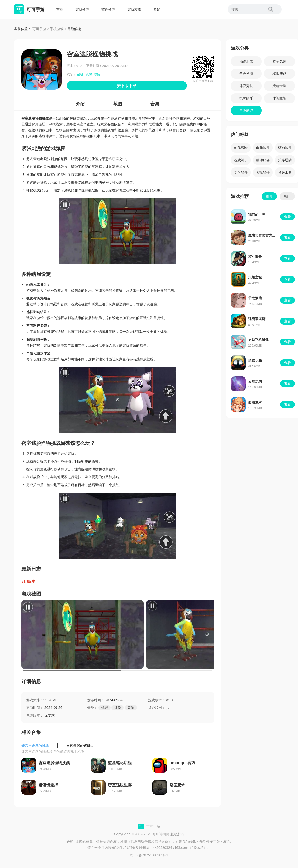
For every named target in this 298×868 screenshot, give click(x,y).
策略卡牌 (279, 86)
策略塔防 (285, 160)
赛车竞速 (279, 61)
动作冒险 (241, 148)
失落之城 (255, 277)
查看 (287, 217)
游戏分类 (82, 9)
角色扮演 (246, 74)
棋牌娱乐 (246, 98)
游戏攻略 (134, 9)
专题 (157, 9)
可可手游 (39, 29)
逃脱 (89, 75)
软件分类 (108, 9)
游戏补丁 (241, 160)
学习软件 (241, 172)
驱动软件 (285, 148)
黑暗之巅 (255, 360)
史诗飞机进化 (258, 340)
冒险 (97, 75)
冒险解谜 (74, 29)
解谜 (80, 75)
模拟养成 (279, 74)
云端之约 (255, 381)
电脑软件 (263, 148)
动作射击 (246, 61)
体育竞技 (246, 86)
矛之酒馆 (255, 298)
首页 (60, 9)
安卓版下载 (127, 86)
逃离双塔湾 (257, 319)
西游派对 (255, 402)
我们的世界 (257, 214)
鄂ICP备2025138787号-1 (149, 855)
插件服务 (263, 160)
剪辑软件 (263, 172)
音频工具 (285, 172)
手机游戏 (57, 29)
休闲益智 (279, 98)
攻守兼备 (255, 256)
